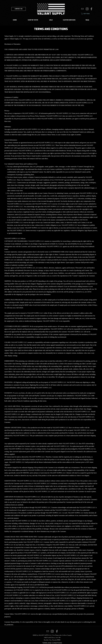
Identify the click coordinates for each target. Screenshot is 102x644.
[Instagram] (87, 9)
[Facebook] (91, 9)
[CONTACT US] (19, 9)
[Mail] (82, 9)
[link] (87, 14)
